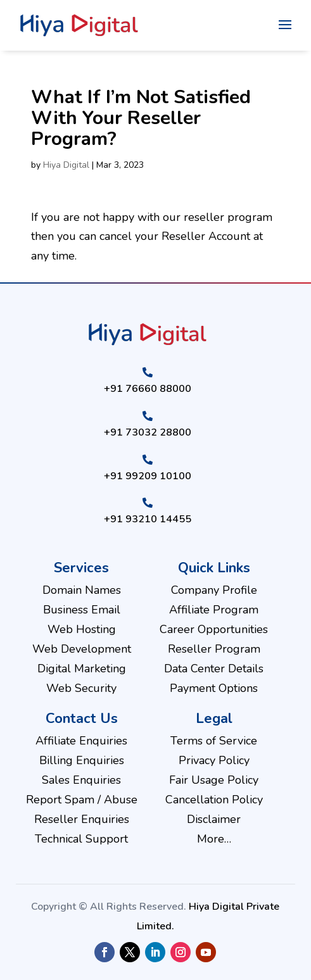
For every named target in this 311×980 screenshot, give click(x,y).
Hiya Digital (66, 165)
